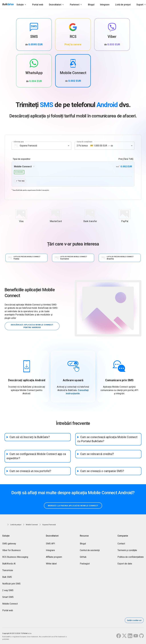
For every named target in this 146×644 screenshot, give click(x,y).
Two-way (20, 181)
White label (51, 564)
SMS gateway (9, 544)
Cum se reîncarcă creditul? (97, 454)
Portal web (38, 5)
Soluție (20, 5)
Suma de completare (85, 142)
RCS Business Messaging (15, 557)
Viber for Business (11, 551)
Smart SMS (8, 597)
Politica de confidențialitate (131, 557)
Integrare (105, 5)
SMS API (50, 544)
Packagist (85, 564)
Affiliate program (54, 557)
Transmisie (8, 571)
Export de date (125, 564)
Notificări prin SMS (11, 584)
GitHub (83, 557)
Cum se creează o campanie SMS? (102, 471)
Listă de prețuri (123, 5)
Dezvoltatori (55, 5)
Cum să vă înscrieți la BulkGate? (30, 437)
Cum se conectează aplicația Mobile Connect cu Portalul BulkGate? (107, 439)
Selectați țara (19, 142)
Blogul (91, 5)
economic (19, 172)
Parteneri (75, 5)
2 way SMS (8, 591)
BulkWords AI (9, 564)
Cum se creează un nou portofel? (30, 471)
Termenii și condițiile (127, 551)
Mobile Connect (10, 604)
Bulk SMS (7, 577)
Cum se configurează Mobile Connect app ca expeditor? (36, 456)
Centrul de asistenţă (90, 551)
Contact (121, 544)
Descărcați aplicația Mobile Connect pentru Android (32, 326)
